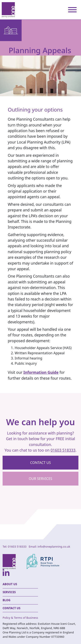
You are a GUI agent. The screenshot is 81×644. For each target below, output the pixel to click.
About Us (10, 584)
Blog (6, 600)
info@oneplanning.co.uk (54, 547)
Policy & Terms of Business (20, 618)
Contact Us (11, 608)
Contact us (41, 463)
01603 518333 (63, 450)
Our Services (40, 479)
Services (9, 592)
